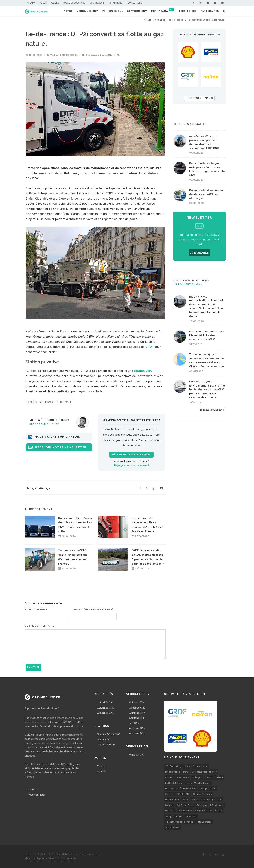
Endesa (219, 777)
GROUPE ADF (183, 794)
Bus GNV (134, 723)
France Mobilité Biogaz (198, 783)
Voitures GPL (137, 755)
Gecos (169, 794)
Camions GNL (137, 718)
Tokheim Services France (179, 822)
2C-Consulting (173, 766)
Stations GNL (105, 739)
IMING (185, 799)
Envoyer (33, 667)
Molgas (169, 805)
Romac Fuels (185, 811)
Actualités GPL (105, 708)
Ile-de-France (64, 402)
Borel (186, 772)
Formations (116, 3)
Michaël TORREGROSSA (64, 55)
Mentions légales (35, 858)
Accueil (148, 20)
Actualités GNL (105, 713)
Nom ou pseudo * (37, 609)
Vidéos (43, 3)
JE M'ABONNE (199, 253)
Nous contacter (36, 795)
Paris (30, 402)
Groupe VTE (172, 799)
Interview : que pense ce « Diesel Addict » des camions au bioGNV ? (207, 336)
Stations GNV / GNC (109, 734)
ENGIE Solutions (174, 783)
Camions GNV (137, 713)
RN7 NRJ (170, 811)
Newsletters (134, 3)
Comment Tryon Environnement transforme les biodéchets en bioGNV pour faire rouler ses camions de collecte (207, 390)
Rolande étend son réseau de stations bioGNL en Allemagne (207, 194)
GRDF (149, 347)
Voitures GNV (137, 702)
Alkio (187, 766)
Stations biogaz (106, 744)
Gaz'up (203, 788)
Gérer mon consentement (63, 858)
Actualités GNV (106, 702)
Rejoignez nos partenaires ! (131, 465)
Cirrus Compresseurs (177, 777)
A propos (33, 790)
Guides (55, 3)
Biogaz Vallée (173, 772)
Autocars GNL (137, 733)
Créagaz (197, 777)
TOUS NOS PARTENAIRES (199, 98)
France (49, 402)
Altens (196, 766)
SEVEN (219, 811)
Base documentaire (74, 3)
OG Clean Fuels (185, 805)
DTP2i (39, 402)
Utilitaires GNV (137, 708)
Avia (205, 766)
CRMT (208, 777)
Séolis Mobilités (204, 811)
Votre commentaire (39, 626)
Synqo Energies (174, 816)
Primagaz (202, 805)
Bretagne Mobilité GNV (205, 772)
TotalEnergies (204, 822)
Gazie (213, 788)
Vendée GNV (172, 827)
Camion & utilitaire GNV (99, 55)
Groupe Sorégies (202, 794)
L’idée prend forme (212, 799)
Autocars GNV (137, 728)
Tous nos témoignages (212, 410)
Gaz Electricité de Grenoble (180, 788)
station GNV (143, 371)
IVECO (195, 799)
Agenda (31, 3)
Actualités (160, 20)
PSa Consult (217, 805)
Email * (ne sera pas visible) (93, 609)
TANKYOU (191, 816)
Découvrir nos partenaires (131, 455)
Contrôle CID (97, 3)
